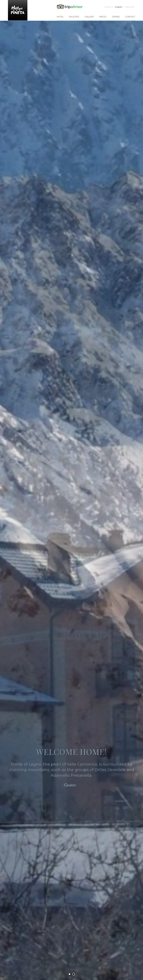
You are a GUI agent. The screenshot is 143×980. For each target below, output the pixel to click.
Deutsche (130, 7)
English (119, 7)
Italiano (109, 7)
